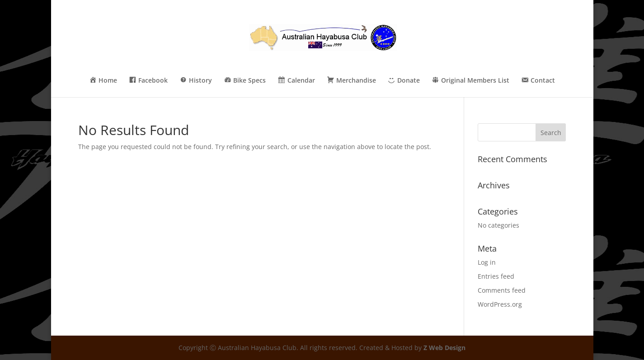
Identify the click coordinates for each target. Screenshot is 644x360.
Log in (487, 262)
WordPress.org (500, 304)
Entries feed (496, 276)
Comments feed (502, 290)
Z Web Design (444, 348)
